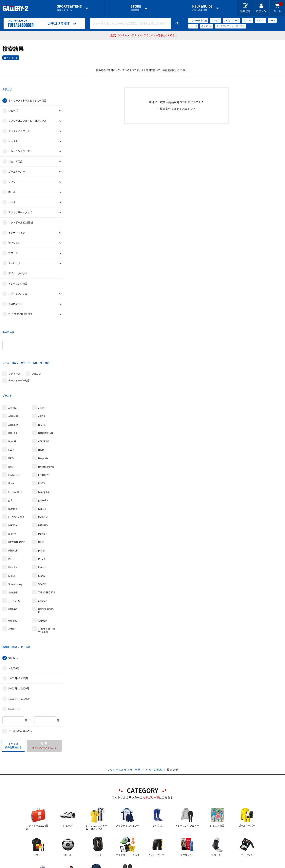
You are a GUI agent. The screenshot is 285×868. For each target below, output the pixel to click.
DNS (11, 434)
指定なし (13, 618)
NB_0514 (12, 58)
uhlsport (43, 569)
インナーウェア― (18, 225)
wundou (13, 588)
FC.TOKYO (44, 443)
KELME (42, 476)
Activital (13, 376)
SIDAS (41, 544)
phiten (42, 518)
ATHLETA (13, 392)
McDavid (43, 485)
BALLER (13, 401)
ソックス (13, 133)
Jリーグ (193, 26)
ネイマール (207, 26)
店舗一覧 (48, 865)
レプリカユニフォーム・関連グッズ (27, 113)
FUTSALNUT (15, 460)
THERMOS (14, 569)
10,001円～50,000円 (19, 658)
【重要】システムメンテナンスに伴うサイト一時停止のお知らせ (142, 35)
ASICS (41, 384)
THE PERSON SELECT (20, 306)
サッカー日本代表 (198, 20)
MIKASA (13, 493)
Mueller (42, 502)
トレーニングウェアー (20, 143)
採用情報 (168, 865)
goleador (43, 468)
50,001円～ (14, 668)
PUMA (42, 527)
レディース (14, 350)
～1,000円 (14, 628)
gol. (10, 468)
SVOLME (13, 560)
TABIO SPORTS (47, 560)
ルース (272, 20)
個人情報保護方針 (200, 865)
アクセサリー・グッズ (20, 204)
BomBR (12, 409)
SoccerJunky (15, 552)
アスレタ (248, 20)
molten (12, 502)
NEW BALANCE (17, 510)
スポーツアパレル (18, 286)
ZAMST (12, 597)
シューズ (13, 103)
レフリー (13, 174)
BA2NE (42, 392)
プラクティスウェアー (20, 123)
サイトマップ (234, 865)
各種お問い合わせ (111, 865)
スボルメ (260, 20)
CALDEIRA (44, 409)
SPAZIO (42, 552)
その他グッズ (15, 296)
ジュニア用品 (15, 153)
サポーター (14, 245)
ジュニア (36, 350)
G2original (44, 460)
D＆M (41, 418)
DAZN (11, 426)
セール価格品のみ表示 (20, 691)
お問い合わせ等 (202, 8)
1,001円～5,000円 (18, 638)
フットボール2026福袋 (21, 214)
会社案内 (142, 865)
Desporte (43, 426)
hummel (13, 476)
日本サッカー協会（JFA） (47, 598)
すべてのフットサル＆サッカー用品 (27, 92)
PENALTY (13, 518)
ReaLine (13, 535)
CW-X (11, 418)
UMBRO (13, 577)
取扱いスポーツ (69, 8)
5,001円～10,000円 (19, 648)
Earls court (14, 443)
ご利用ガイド (77, 865)
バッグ (12, 194)
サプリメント (15, 235)
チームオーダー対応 (19, 356)
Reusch (42, 535)
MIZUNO (43, 493)
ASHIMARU (14, 384)
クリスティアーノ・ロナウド (230, 26)
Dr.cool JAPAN (46, 434)
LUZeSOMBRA (16, 485)
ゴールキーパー (17, 164)
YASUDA (43, 588)
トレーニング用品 (18, 276)
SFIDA (12, 544)
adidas (42, 376)
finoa (11, 451)
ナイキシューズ (231, 20)
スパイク (215, 20)
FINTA (42, 451)
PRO (11, 527)
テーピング (14, 255)
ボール (12, 184)
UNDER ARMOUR (47, 578)
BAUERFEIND (46, 401)
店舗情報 (136, 8)
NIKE (41, 510)
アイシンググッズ (18, 265)
